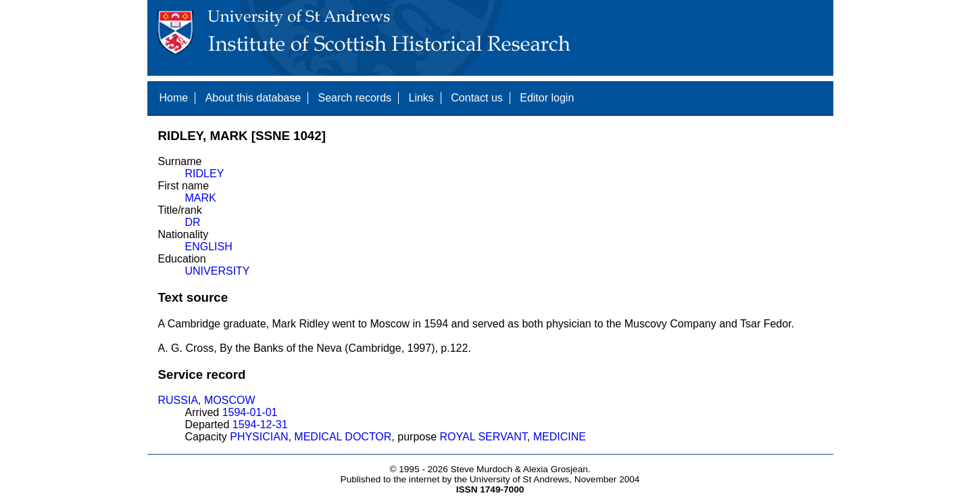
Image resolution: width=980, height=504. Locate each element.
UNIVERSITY (218, 271)
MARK (201, 198)
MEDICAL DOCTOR (343, 437)
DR (193, 222)
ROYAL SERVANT (484, 437)
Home (174, 98)
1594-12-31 (260, 425)
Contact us (476, 98)
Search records (355, 98)
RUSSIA (178, 400)
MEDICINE (560, 437)
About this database (253, 98)
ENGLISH (209, 247)
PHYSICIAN (259, 437)
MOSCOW (230, 400)
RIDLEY (205, 174)
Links (421, 98)
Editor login (547, 98)
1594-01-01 (250, 412)
